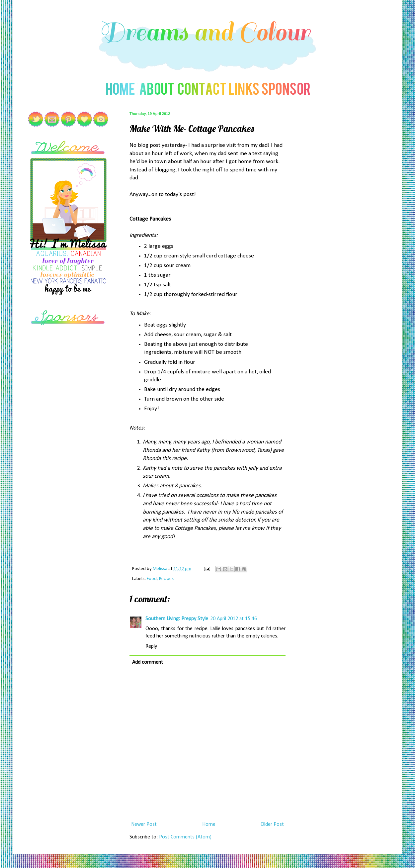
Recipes (166, 579)
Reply (151, 646)
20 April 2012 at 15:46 (234, 619)
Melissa (161, 569)
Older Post (272, 824)
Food (152, 579)
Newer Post (144, 824)
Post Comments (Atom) (185, 837)
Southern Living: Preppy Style (177, 619)
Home (209, 824)
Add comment (148, 662)
